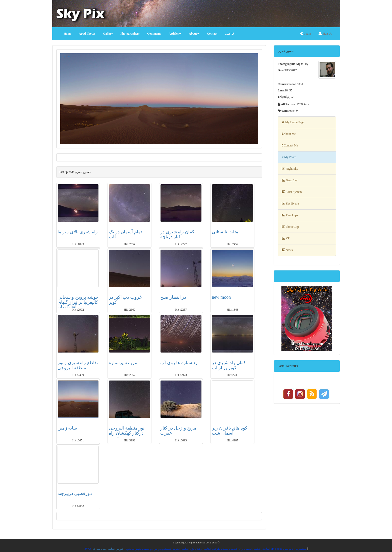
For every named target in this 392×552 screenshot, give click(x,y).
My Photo (289, 157)
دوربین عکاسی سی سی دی (107, 549)
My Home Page (293, 122)
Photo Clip (290, 227)
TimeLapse (290, 215)
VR (286, 238)
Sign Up (325, 34)
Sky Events (291, 204)
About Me (289, 134)
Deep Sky (290, 180)
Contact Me (290, 145)
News (287, 250)
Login (305, 34)
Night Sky (290, 169)
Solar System (292, 192)
